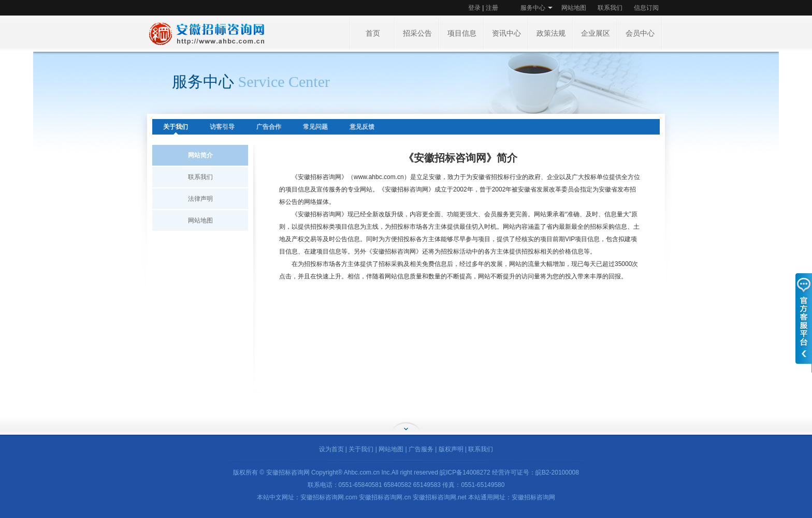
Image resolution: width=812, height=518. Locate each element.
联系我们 (610, 8)
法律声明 (200, 199)
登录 (474, 8)
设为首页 (331, 449)
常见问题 (315, 127)
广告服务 (421, 449)
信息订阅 (646, 8)
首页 (373, 33)
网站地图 (574, 8)
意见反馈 (362, 127)
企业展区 (596, 33)
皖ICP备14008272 (465, 472)
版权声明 (451, 449)
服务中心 (533, 8)
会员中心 (640, 33)
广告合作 (269, 127)
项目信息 (462, 33)
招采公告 (417, 33)
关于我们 (176, 127)
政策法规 (551, 33)
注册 (492, 8)
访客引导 (222, 127)
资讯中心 (506, 33)
